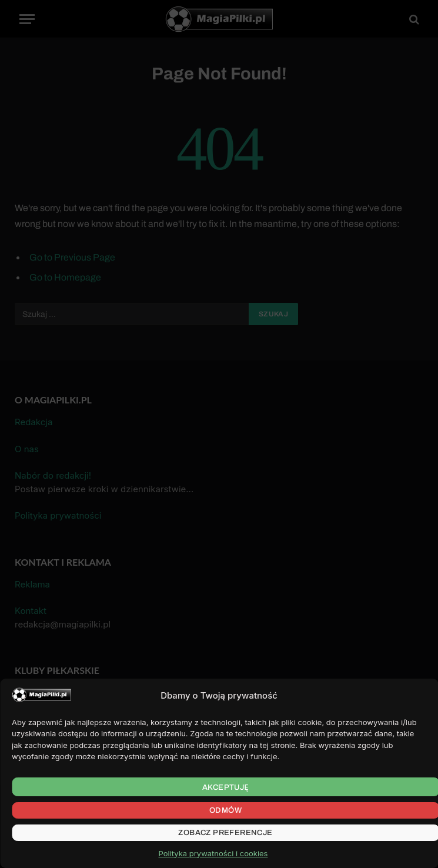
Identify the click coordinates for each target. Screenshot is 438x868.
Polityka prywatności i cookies (213, 853)
